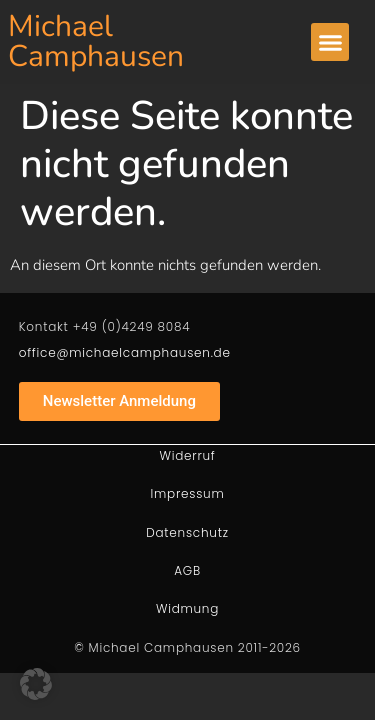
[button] (330, 42)
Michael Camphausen (96, 41)
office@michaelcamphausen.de (125, 352)
